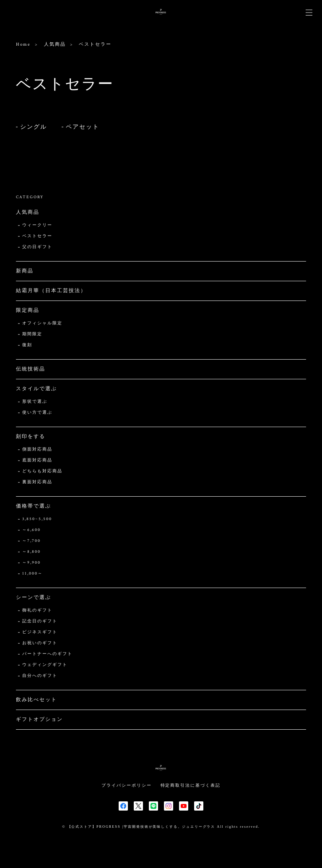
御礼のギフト (37, 610)
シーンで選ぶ (34, 597)
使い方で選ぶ (37, 413)
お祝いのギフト (40, 643)
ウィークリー (37, 225)
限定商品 (28, 310)
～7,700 (31, 541)
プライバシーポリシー (126, 785)
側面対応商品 (37, 450)
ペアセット (83, 127)
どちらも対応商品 (42, 471)
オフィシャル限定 (42, 323)
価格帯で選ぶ (34, 506)
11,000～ (32, 574)
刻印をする (31, 437)
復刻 (27, 345)
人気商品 (55, 44)
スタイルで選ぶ (36, 389)
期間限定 (32, 334)
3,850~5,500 (37, 519)
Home (23, 44)
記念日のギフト (40, 621)
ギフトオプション (39, 719)
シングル (34, 127)
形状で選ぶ (35, 402)
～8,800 (31, 552)
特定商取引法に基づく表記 (191, 785)
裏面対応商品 (37, 482)
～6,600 (31, 530)
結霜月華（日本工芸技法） (51, 291)
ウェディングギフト (45, 665)
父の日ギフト (37, 247)
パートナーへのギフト (47, 654)
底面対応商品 (37, 460)
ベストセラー (37, 236)
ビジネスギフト (40, 632)
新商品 (25, 271)
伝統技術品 (31, 369)
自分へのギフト (40, 676)
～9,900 (31, 563)
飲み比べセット (36, 700)
